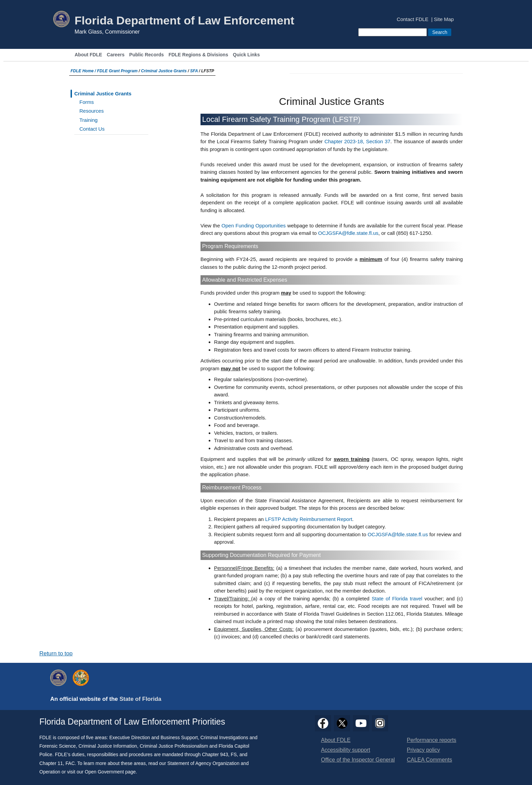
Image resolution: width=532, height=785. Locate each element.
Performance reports (432, 740)
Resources (92, 111)
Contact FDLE (412, 20)
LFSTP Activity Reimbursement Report (309, 519)
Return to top (56, 653)
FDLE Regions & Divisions (198, 55)
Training (89, 120)
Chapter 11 (51, 763)
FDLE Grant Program (117, 71)
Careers (116, 55)
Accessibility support (346, 750)
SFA (194, 71)
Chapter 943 (215, 754)
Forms (87, 102)
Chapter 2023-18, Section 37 (357, 141)
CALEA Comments (429, 760)
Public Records (147, 55)
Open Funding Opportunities (254, 226)
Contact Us (92, 129)
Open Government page (110, 772)
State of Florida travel (398, 599)
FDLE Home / (84, 71)
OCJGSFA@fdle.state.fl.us (348, 233)
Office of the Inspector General (358, 760)
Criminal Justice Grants (164, 71)
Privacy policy (423, 750)
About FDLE (88, 55)
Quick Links (246, 55)
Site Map (444, 20)
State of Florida (140, 699)
